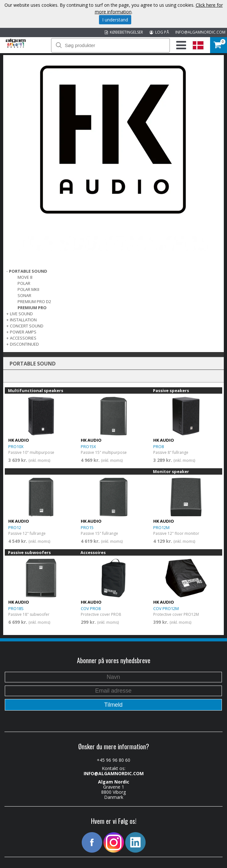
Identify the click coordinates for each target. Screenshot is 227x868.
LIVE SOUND (21, 314)
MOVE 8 (25, 277)
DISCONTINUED (24, 344)
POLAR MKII (28, 289)
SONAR (24, 295)
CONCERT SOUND (27, 326)
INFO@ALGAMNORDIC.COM (200, 32)
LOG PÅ (159, 32)
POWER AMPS (23, 332)
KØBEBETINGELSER (124, 32)
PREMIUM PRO (32, 308)
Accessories (23, 338)
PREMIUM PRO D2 (34, 301)
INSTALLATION (23, 320)
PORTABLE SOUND (28, 271)
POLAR (24, 283)
